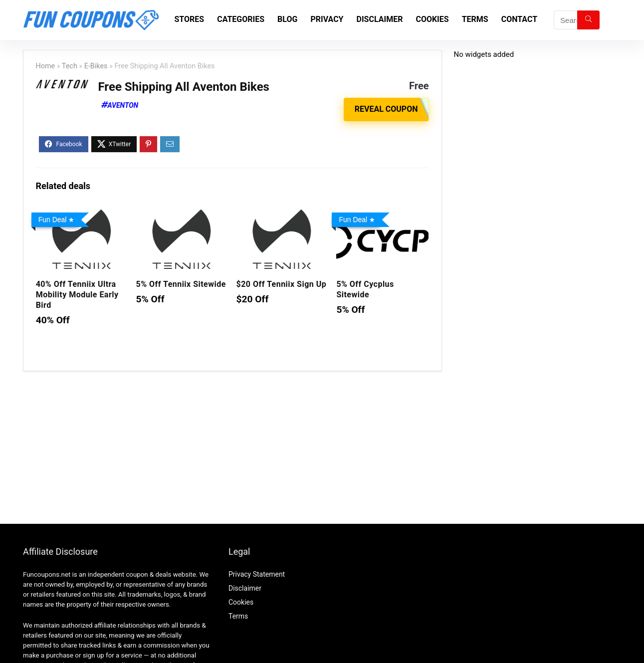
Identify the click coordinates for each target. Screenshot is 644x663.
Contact (519, 19)
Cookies (432, 19)
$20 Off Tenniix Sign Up (282, 284)
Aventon (123, 105)
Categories (241, 19)
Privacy (327, 19)
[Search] (588, 20)
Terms (475, 19)
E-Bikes (96, 66)
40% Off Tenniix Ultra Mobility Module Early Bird (77, 295)
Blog (287, 19)
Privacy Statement (257, 574)
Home (46, 66)
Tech (70, 66)
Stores (190, 19)
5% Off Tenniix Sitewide (181, 284)
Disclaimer (380, 19)
